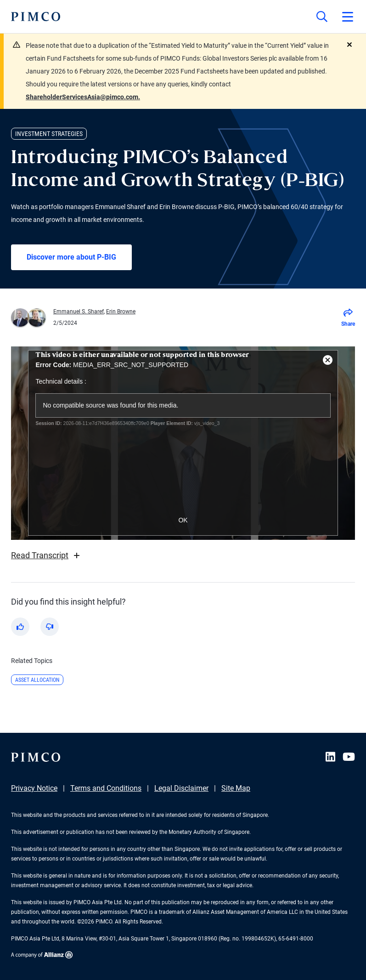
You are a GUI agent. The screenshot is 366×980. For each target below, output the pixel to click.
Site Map (236, 788)
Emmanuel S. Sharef (79, 312)
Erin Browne (121, 312)
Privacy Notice (34, 788)
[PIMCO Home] (36, 17)
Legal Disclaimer (181, 788)
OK (183, 520)
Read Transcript (47, 555)
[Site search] (322, 17)
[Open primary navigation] (348, 17)
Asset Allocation (37, 680)
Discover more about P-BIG (71, 257)
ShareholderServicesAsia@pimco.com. (83, 97)
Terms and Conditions (106, 788)
